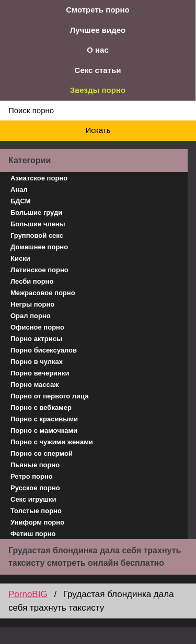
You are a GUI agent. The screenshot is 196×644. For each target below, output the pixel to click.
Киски (20, 258)
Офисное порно (37, 327)
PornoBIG (28, 594)
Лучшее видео (98, 30)
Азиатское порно (39, 178)
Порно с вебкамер (41, 408)
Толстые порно (36, 511)
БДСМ (21, 201)
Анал (19, 190)
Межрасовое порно (43, 293)
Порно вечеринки (40, 373)
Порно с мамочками (44, 430)
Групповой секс (37, 235)
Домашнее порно (39, 247)
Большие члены (38, 224)
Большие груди (36, 212)
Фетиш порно (33, 534)
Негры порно (32, 304)
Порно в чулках (37, 362)
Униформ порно (37, 522)
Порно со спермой (42, 453)
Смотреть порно (98, 10)
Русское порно (35, 488)
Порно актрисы (36, 339)
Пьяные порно (35, 465)
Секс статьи (98, 70)
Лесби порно (32, 281)
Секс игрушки (33, 499)
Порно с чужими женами (52, 442)
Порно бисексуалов (44, 350)
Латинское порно (39, 270)
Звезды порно (98, 90)
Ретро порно (32, 476)
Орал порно (31, 316)
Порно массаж (34, 385)
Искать (98, 130)
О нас (98, 50)
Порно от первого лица (49, 396)
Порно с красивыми (44, 419)
